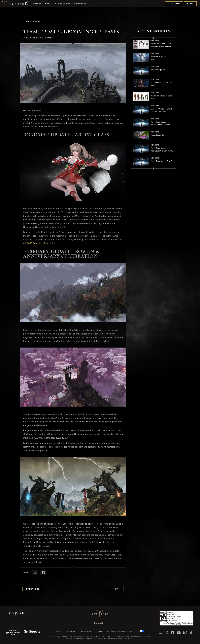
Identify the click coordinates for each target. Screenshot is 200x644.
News (48, 4)
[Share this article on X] (35, 573)
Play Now (174, 4)
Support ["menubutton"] (80, 4)
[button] (73, 73)
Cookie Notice (87, 631)
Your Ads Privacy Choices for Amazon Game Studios (121, 631)
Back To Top (100, 614)
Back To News (32, 21)
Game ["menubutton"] (37, 4)
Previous (33, 589)
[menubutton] (100, 623)
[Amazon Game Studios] (13, 633)
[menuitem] (37, 4)
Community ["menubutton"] (63, 4)
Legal (58, 631)
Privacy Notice (71, 631)
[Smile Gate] (32, 633)
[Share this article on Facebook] (43, 573)
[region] (153, 103)
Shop (190, 4)
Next (117, 589)
